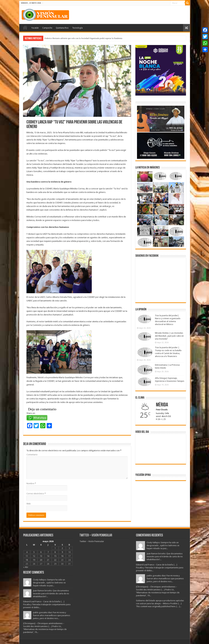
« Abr (26, 567)
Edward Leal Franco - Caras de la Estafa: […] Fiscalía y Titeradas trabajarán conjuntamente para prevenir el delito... (47, 604)
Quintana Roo (62, 28)
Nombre (31, 483)
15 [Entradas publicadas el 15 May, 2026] (55, 556)
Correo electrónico (36, 494)
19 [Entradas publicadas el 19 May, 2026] (34, 560)
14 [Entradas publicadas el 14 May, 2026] (48, 556)
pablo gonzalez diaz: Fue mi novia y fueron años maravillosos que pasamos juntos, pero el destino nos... (52, 615)
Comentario (32, 455)
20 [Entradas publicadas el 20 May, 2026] (41, 560)
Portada (25, 27)
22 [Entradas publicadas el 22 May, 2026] (55, 560)
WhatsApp (40, 418)
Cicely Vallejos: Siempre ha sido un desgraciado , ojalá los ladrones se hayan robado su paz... (49, 583)
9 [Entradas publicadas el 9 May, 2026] (62, 552)
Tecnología (77, 28)
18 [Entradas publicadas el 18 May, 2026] (27, 560)
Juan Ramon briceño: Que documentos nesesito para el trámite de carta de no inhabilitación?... (51, 594)
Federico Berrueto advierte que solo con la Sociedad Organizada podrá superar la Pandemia (83, 38)
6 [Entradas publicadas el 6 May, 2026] (41, 552)
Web (29, 504)
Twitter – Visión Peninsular (96, 535)
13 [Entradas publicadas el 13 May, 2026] (41, 556)
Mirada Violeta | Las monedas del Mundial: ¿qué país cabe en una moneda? (169, 336)
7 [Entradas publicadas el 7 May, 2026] (48, 552)
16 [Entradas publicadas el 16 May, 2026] (62, 556)
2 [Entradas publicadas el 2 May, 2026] (62, 548)
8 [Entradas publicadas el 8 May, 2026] (55, 552)
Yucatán (35, 28)
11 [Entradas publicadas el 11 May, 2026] (27, 556)
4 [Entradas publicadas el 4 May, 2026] (27, 552)
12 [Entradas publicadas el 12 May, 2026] (34, 556)
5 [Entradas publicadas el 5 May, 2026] (34, 552)
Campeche (47, 28)
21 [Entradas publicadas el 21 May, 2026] (48, 560)
